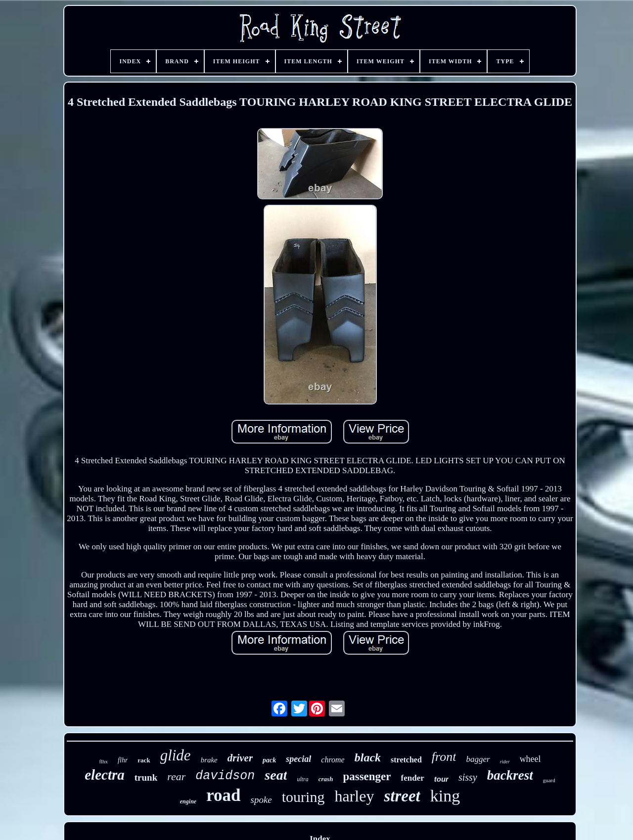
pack (269, 760)
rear (176, 776)
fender (413, 778)
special (298, 759)
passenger (367, 776)
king (445, 796)
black (368, 757)
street (402, 796)
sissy (468, 777)
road (223, 795)
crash (326, 779)
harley (354, 796)
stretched (406, 760)
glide (176, 755)
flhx (103, 761)
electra (105, 775)
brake (209, 760)
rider (505, 762)
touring (303, 797)
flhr (123, 760)
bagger (478, 759)
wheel (530, 759)
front (444, 757)
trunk (146, 777)
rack (144, 760)
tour (441, 779)
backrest (510, 775)
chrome (333, 760)
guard (549, 780)
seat (276, 775)
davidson (225, 776)
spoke (261, 800)
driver (240, 758)
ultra (302, 779)
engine (188, 801)
